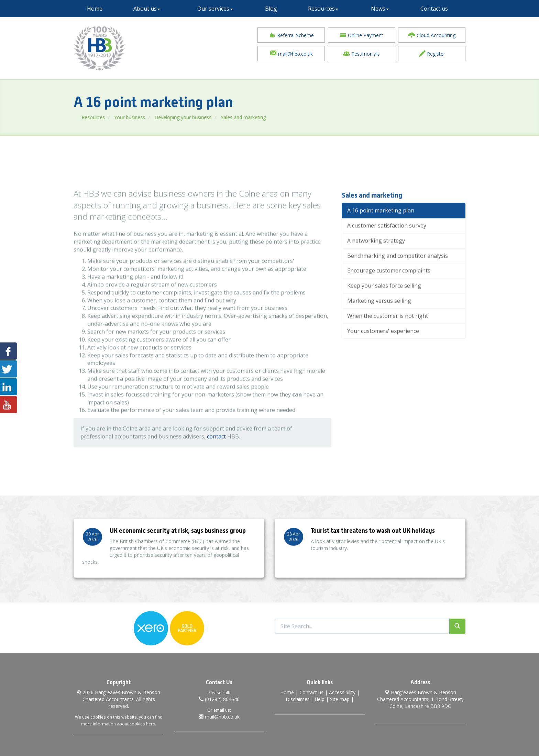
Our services (215, 9)
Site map (340, 697)
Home (95, 9)
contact (216, 456)
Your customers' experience (383, 351)
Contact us (434, 9)
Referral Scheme (291, 36)
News (380, 9)
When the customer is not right (388, 336)
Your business (155, 117)
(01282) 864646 (219, 697)
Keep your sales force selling (384, 306)
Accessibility (342, 691)
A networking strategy (376, 260)
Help (320, 697)
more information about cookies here (118, 722)
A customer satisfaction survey (387, 245)
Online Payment (361, 36)
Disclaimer (297, 697)
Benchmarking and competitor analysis (398, 275)
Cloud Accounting (432, 36)
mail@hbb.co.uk (291, 54)
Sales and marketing (268, 117)
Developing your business (208, 117)
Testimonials (361, 54)
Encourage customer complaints (389, 291)
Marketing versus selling (379, 320)
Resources (323, 9)
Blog (271, 9)
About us (147, 9)
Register (432, 54)
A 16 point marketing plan (381, 230)
